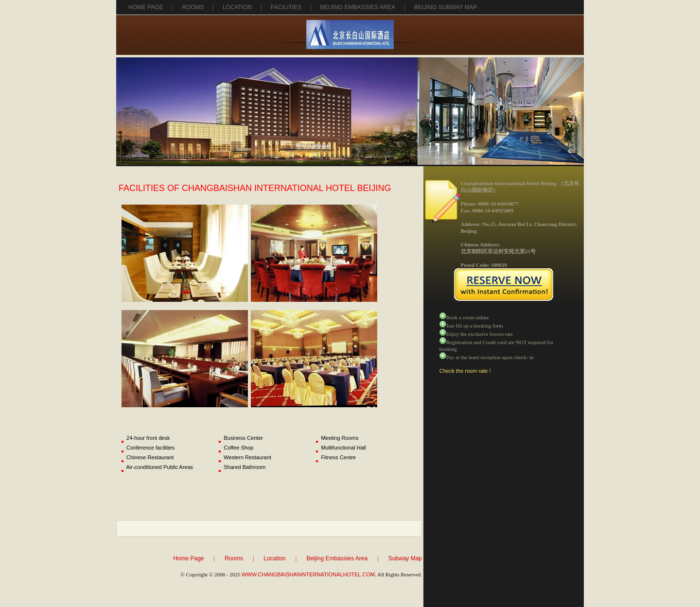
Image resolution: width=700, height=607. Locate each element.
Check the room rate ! (465, 371)
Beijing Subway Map (446, 7)
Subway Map (405, 558)
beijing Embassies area (358, 7)
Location (237, 7)
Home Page (146, 7)
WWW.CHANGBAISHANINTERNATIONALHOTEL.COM (308, 574)
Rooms (193, 7)
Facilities (286, 7)
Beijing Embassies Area (337, 558)
